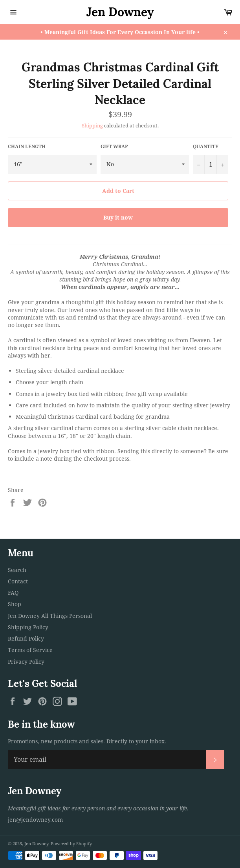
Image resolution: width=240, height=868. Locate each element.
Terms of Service (30, 650)
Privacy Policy (26, 662)
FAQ (13, 593)
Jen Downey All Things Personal (50, 616)
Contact (18, 581)
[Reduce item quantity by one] (199, 164)
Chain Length (27, 147)
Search (17, 570)
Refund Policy (26, 638)
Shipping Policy (28, 627)
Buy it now (118, 217)
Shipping (92, 125)
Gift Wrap (114, 147)
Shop (15, 604)
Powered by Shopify (71, 843)
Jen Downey (120, 12)
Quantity (206, 147)
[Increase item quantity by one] (222, 164)
